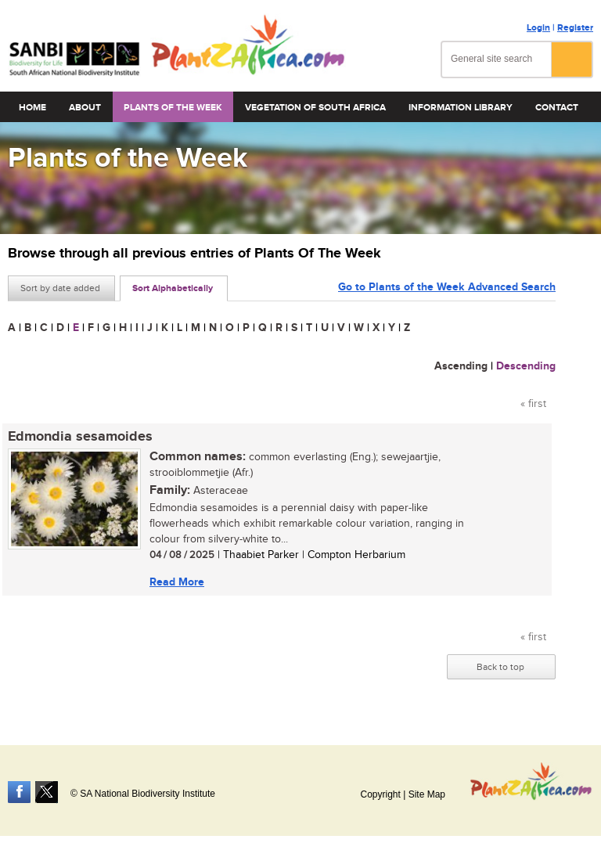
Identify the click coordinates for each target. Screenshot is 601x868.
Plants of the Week (173, 108)
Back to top (500, 667)
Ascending (461, 366)
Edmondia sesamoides (80, 437)
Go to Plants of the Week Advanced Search (447, 287)
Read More (177, 582)
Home (32, 108)
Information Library (461, 108)
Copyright (380, 794)
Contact (557, 108)
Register (575, 28)
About (85, 108)
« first (533, 404)
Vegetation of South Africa (315, 108)
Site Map (427, 794)
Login (538, 28)
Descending (526, 366)
